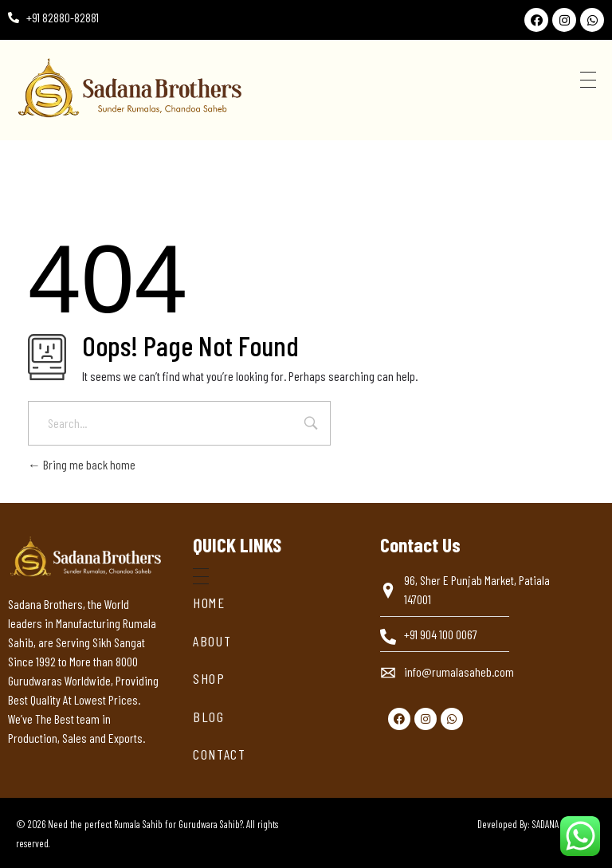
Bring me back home (82, 464)
